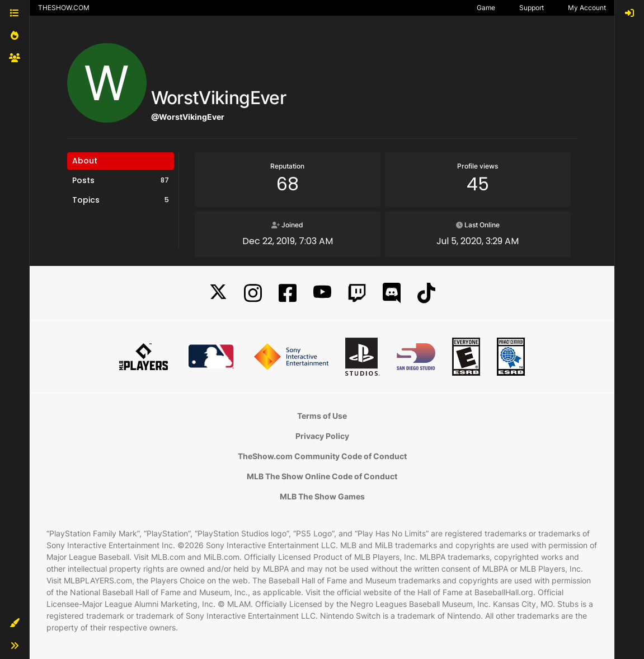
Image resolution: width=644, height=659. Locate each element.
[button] (15, 623)
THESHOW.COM (64, 8)
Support (532, 8)
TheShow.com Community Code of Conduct (322, 456)
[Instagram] (253, 293)
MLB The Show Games (322, 496)
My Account (587, 8)
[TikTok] (426, 293)
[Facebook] (288, 293)
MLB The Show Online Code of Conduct (322, 476)
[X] (218, 293)
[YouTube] (322, 293)
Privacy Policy (322, 436)
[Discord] (392, 293)
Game (486, 8)
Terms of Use (322, 416)
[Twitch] (357, 293)
